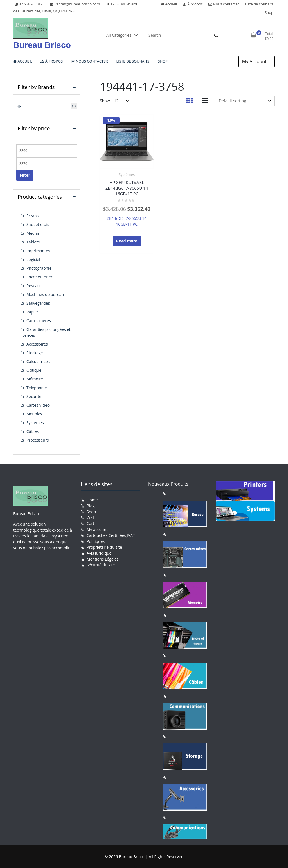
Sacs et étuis (38, 224)
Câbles (32, 431)
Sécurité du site (101, 565)
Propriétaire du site (104, 547)
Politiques (96, 541)
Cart (90, 523)
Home (92, 500)
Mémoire (35, 379)
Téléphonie (37, 388)
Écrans (32, 216)
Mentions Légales (103, 559)
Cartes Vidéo (38, 405)
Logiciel (33, 259)
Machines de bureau (45, 294)
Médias (33, 233)
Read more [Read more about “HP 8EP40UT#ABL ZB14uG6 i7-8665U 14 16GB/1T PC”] (127, 241)
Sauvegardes (38, 303)
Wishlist (94, 518)
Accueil (169, 4)
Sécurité (34, 396)
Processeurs (38, 440)
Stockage (35, 353)
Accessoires (37, 344)
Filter (25, 175)
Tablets (33, 242)
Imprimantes (38, 251)
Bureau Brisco (42, 45)
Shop (269, 12)
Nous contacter (224, 4)
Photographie (39, 268)
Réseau (33, 286)
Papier (32, 312)
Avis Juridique (99, 553)
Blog (91, 506)
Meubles (34, 414)
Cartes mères (39, 321)
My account (97, 529)
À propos (193, 4)
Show (105, 101)
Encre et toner (39, 277)
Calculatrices (38, 361)
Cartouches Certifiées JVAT (111, 535)
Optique (34, 370)
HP (19, 106)
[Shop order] (245, 101)
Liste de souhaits (259, 4)
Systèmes (127, 174)
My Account (255, 61)
